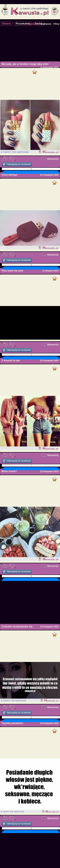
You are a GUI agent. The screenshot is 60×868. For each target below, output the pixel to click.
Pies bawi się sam (12, 271)
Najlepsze (46, 24)
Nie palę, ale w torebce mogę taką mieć (25, 64)
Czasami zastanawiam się (17, 626)
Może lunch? (9, 471)
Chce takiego (9, 175)
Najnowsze (33, 24)
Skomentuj (50, 159)
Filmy (56, 24)
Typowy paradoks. (13, 723)
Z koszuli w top (11, 360)
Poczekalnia (23, 24)
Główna (6, 24)
